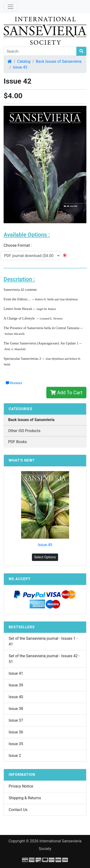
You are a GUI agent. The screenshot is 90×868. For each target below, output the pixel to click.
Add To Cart (66, 393)
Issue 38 (16, 709)
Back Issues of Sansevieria (59, 61)
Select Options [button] (45, 557)
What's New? (22, 460)
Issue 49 (45, 545)
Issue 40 (16, 697)
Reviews (14, 383)
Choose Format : (19, 245)
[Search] (40, 51)
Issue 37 (16, 720)
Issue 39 (16, 685)
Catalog (24, 61)
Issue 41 (16, 673)
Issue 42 (20, 67)
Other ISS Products (24, 431)
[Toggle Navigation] (11, 7)
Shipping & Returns (25, 798)
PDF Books (18, 442)
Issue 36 (16, 732)
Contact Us (18, 810)
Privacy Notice (21, 786)
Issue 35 (16, 744)
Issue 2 (15, 756)
